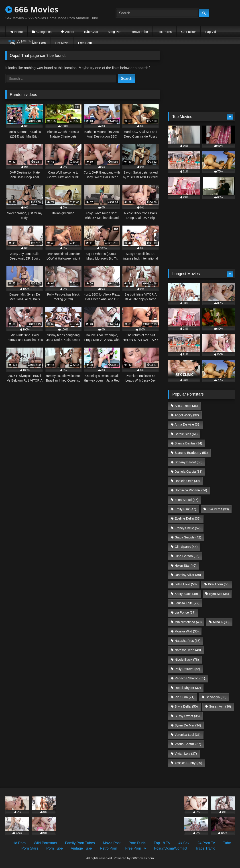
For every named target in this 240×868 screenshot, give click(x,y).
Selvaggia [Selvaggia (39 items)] (216, 697)
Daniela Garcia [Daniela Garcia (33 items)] (188, 472)
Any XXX (16, 43)
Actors (70, 32)
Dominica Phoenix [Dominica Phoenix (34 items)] (191, 490)
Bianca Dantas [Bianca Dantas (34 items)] (188, 443)
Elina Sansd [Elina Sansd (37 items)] (186, 500)
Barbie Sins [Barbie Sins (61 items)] (186, 434)
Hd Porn (19, 843)
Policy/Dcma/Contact (171, 848)
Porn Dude (137, 843)
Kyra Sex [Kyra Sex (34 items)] (219, 594)
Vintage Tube (81, 848)
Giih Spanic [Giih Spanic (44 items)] (186, 547)
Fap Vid (211, 32)
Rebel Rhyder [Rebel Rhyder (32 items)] (188, 688)
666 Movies (32, 9)
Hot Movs (62, 43)
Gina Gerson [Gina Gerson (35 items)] (187, 556)
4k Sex (184, 843)
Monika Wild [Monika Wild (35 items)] (187, 631)
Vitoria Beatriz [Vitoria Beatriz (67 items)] (188, 744)
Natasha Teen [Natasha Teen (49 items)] (188, 650)
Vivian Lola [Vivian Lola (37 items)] (186, 754)
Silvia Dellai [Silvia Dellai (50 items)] (186, 706)
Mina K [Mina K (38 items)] (221, 622)
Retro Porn (109, 848)
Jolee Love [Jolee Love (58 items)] (186, 584)
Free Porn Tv (136, 848)
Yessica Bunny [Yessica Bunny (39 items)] (188, 763)
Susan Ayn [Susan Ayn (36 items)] (220, 706)
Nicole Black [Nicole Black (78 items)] (187, 660)
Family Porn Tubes (80, 843)
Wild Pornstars (45, 843)
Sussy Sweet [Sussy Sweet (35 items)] (187, 716)
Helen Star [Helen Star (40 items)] (185, 566)
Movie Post (112, 843)
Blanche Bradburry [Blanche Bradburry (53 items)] (191, 453)
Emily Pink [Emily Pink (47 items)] (185, 509)
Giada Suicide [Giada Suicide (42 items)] (188, 537)
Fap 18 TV (162, 843)
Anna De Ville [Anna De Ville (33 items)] (188, 424)
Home (19, 32)
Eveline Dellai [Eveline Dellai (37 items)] (188, 518)
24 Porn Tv (206, 843)
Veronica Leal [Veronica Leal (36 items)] (188, 735)
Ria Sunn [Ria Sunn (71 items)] (184, 697)
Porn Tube (55, 848)
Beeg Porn (115, 32)
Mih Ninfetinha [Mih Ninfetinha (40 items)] (188, 622)
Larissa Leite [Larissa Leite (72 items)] (187, 603)
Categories (44, 32)
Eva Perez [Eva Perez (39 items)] (218, 509)
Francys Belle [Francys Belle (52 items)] (188, 528)
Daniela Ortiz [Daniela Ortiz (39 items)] (187, 481)
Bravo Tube (140, 32)
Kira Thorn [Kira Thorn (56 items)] (219, 584)
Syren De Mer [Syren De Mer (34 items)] (188, 725)
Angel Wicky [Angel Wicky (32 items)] (187, 415)
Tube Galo (91, 32)
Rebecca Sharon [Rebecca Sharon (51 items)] (190, 678)
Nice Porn (39, 43)
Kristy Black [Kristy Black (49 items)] (186, 594)
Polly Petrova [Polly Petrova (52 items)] (187, 669)
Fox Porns (165, 32)
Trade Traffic (205, 848)
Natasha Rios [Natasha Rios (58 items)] (187, 641)
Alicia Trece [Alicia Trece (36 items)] (186, 406)
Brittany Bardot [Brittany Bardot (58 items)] (188, 462)
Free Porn (85, 43)
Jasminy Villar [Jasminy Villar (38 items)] (188, 575)
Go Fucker (188, 32)
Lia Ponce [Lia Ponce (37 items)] (185, 612)
